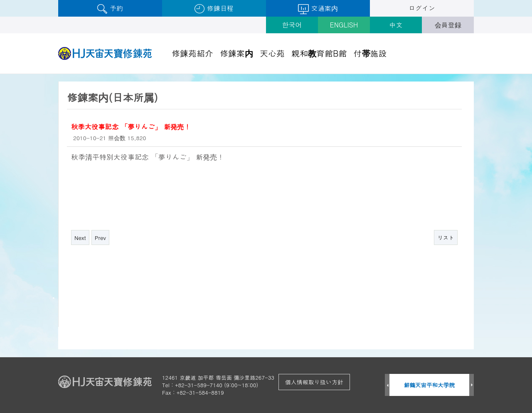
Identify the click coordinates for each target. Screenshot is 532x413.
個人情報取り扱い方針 (314, 382)
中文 (396, 25)
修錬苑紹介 (192, 53)
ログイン (422, 8)
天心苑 (272, 53)
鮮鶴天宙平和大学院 (430, 385)
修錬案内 (236, 53)
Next (80, 238)
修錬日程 (214, 9)
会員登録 (448, 25)
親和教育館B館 (319, 53)
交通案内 (318, 9)
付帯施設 (370, 53)
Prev (100, 238)
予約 (110, 9)
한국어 (292, 25)
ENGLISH (344, 25)
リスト (446, 238)
